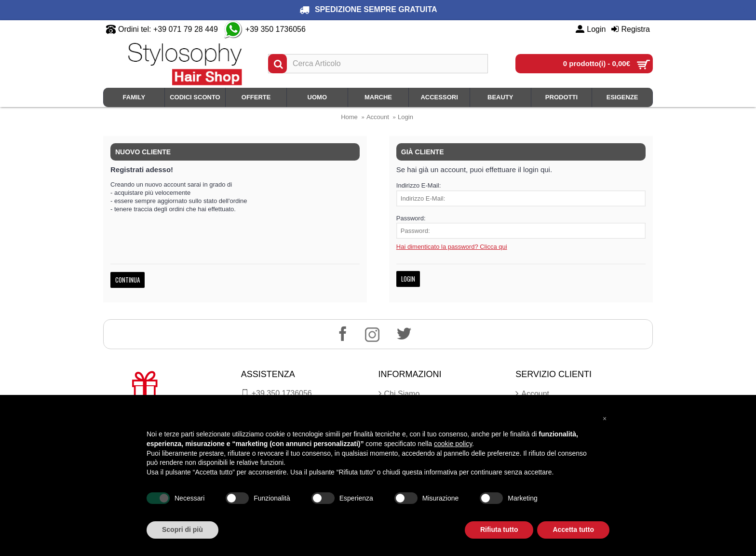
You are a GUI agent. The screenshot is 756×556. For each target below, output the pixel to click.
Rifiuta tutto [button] (499, 529)
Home (349, 117)
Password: (411, 218)
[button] (605, 418)
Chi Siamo (399, 394)
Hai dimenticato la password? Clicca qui (452, 247)
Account (378, 117)
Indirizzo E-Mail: (418, 185)
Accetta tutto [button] (573, 529)
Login (405, 117)
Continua (128, 280)
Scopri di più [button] (182, 529)
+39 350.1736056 (277, 393)
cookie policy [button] (453, 444)
